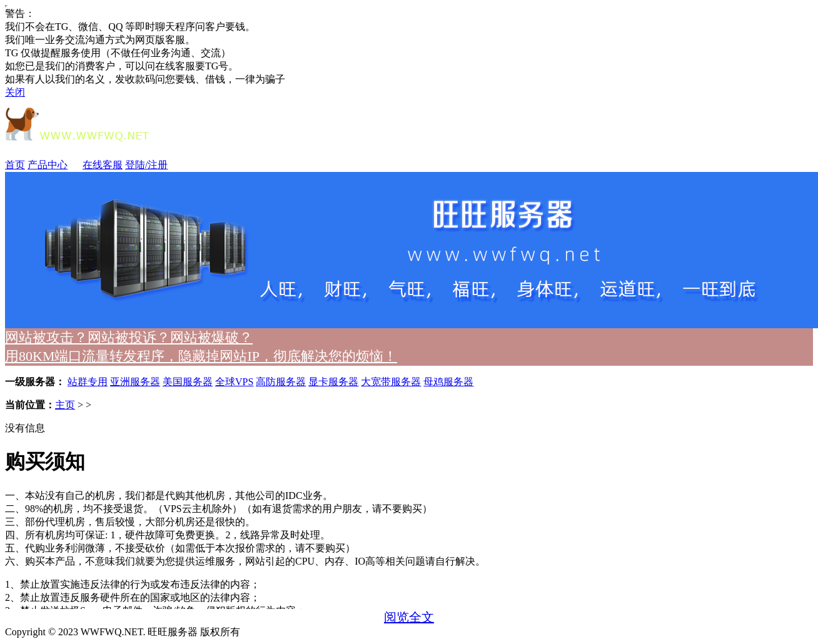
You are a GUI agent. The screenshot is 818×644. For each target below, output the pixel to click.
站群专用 (88, 382)
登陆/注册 (146, 165)
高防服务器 (281, 382)
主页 (65, 405)
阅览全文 (409, 617)
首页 (15, 165)
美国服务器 (188, 382)
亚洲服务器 (135, 382)
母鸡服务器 (448, 382)
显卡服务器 (333, 382)
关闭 (15, 92)
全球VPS (234, 382)
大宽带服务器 (391, 382)
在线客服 (103, 165)
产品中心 (54, 165)
